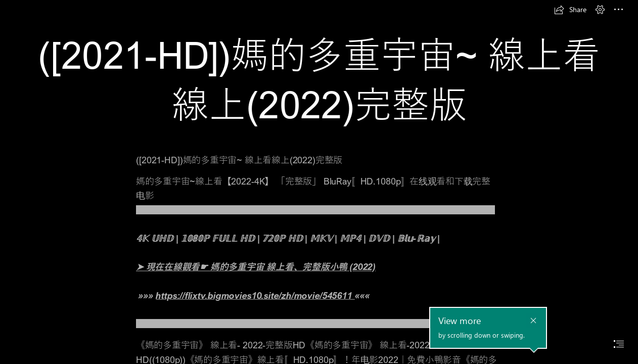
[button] (570, 10)
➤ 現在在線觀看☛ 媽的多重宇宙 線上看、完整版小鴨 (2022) (256, 267)
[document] (319, 182)
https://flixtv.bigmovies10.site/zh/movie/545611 (255, 295)
